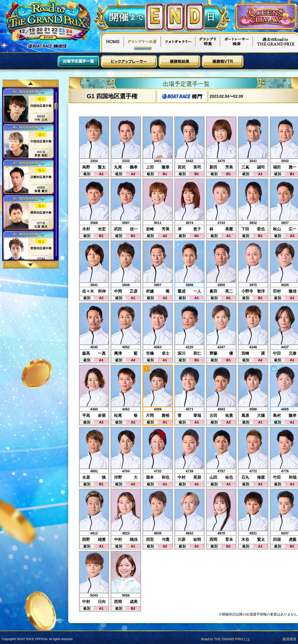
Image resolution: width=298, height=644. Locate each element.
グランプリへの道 (142, 42)
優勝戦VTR (223, 61)
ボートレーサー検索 (236, 42)
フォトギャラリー (178, 42)
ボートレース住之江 (47, 46)
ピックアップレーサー (129, 61)
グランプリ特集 (208, 42)
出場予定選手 (78, 61)
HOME (112, 42)
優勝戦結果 (180, 61)
